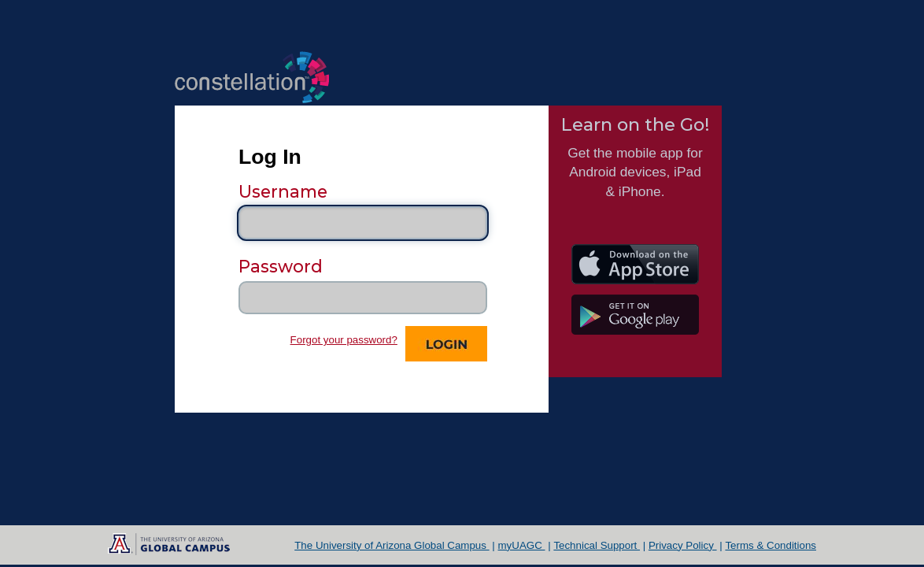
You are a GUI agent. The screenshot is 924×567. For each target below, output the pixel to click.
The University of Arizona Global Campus (392, 545)
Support (523, 385)
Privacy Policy (683, 545)
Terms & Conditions (771, 545)
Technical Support (597, 545)
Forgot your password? (344, 340)
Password (281, 266)
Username (283, 191)
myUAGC (522, 545)
